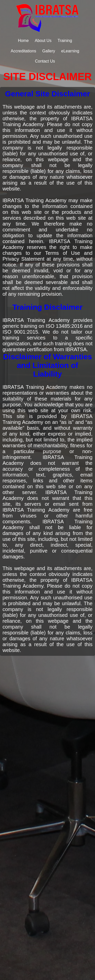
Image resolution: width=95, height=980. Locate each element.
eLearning (70, 51)
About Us (43, 41)
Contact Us (45, 61)
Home (23, 41)
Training (65, 41)
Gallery (49, 51)
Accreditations (23, 51)
